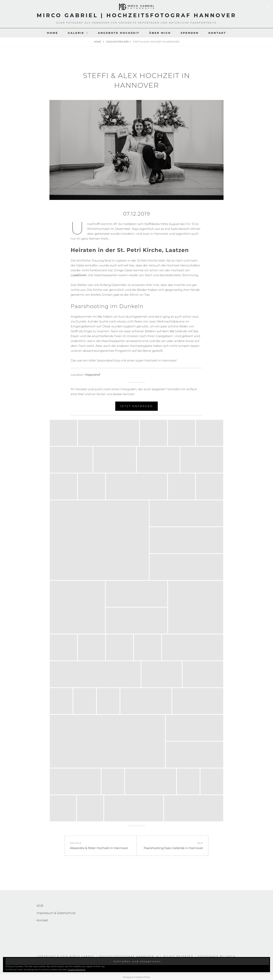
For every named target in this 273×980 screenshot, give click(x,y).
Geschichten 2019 (117, 42)
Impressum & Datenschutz (56, 913)
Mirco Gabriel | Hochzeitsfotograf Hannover (137, 15)
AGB (40, 906)
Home (52, 33)
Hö (100, 317)
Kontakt (217, 33)
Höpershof (92, 375)
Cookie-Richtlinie (77, 969)
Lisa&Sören (79, 275)
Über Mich (160, 33)
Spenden (190, 33)
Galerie (76, 33)
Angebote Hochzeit (119, 33)
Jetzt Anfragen (136, 406)
